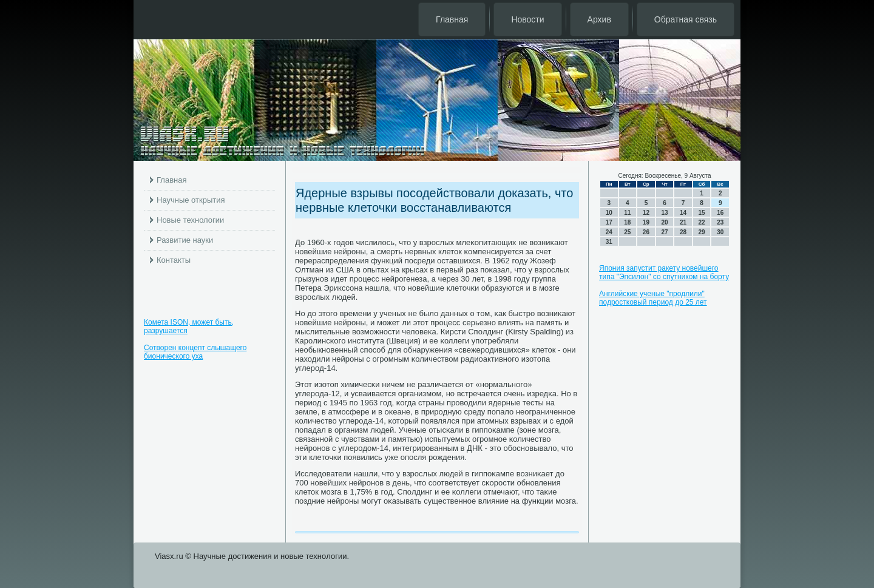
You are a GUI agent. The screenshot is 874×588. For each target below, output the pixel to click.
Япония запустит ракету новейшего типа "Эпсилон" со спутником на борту (664, 272)
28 (683, 232)
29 (702, 232)
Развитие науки (185, 240)
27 (664, 232)
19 (646, 222)
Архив (599, 19)
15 (702, 213)
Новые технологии (190, 220)
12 (646, 213)
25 (627, 232)
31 (609, 242)
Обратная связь (686, 19)
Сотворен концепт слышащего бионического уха (195, 352)
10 (609, 213)
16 (720, 213)
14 (683, 213)
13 (664, 213)
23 (720, 222)
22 (702, 222)
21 (683, 222)
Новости (527, 19)
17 (609, 222)
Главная (452, 19)
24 (609, 232)
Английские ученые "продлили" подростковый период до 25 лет (653, 298)
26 (646, 232)
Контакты (174, 260)
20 (664, 222)
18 (627, 222)
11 (627, 213)
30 (720, 232)
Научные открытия (191, 200)
